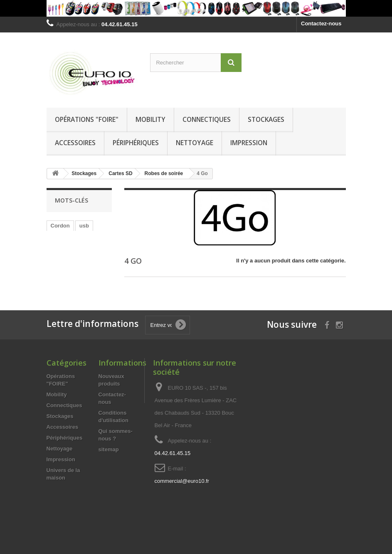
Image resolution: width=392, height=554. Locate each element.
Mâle (57, 238)
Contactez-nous (321, 23)
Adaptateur (65, 263)
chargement (66, 276)
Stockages (266, 119)
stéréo (79, 251)
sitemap (109, 468)
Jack (97, 276)
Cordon (60, 226)
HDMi (58, 288)
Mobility (150, 119)
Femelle (82, 238)
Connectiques (207, 119)
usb (84, 226)
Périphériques (136, 143)
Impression (249, 143)
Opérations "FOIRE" (87, 119)
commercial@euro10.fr (182, 499)
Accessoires (75, 143)
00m (56, 251)
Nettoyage (195, 143)
